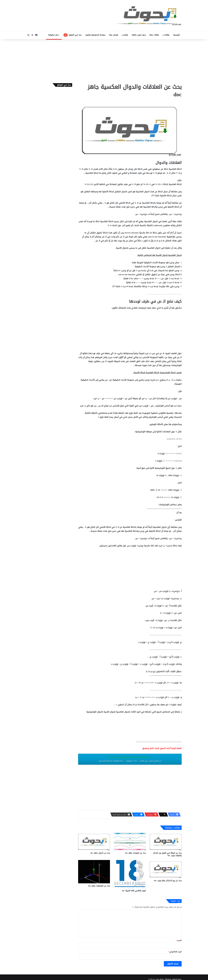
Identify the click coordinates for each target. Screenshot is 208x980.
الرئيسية (176, 35)
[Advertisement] (104, 61)
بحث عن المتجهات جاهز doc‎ (99, 886)
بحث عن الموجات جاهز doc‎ (135, 853)
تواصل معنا (114, 35)
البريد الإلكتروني (175, 952)
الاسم (179, 940)
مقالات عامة (154, 35)
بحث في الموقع (72, 35)
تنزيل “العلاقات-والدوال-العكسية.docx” (130, 759)
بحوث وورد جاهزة (139, 35)
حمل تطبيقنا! (54, 35)
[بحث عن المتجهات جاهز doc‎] (94, 872)
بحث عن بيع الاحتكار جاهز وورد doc (168, 881)
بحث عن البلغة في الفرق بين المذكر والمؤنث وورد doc (167, 854)
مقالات (167, 35)
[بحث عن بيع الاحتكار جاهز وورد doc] (166, 869)
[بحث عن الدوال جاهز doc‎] (94, 841)
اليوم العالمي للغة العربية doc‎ (134, 891)
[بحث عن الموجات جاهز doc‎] (130, 841)
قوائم (126, 35)
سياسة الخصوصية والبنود (95, 35)
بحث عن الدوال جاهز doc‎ (100, 853)
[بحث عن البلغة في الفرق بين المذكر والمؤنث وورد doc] (166, 841)
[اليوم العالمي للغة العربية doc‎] (130, 874)
